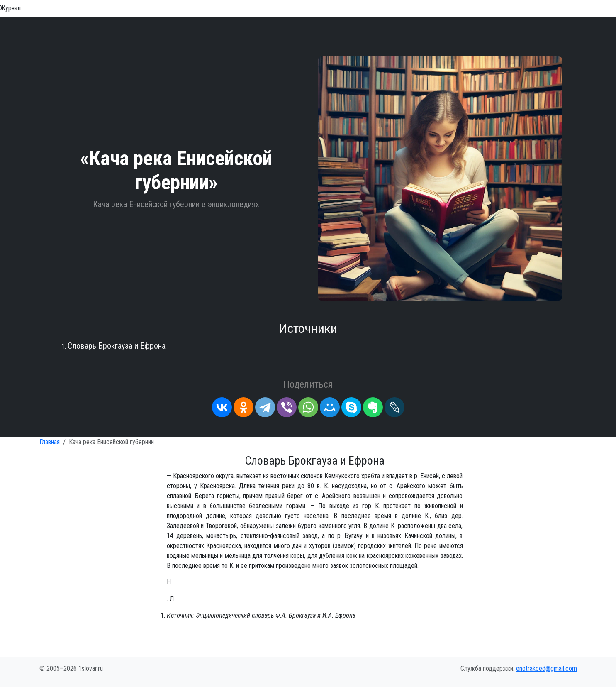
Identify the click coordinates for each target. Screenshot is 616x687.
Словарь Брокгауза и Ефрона (117, 346)
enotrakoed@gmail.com (547, 669)
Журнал (10, 8)
